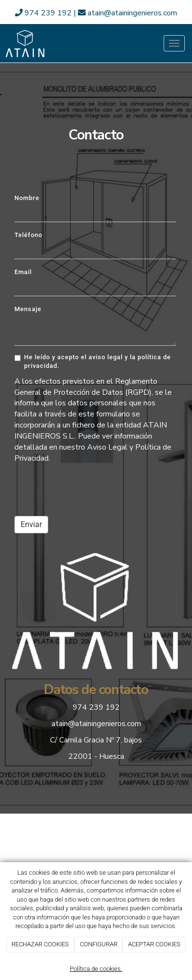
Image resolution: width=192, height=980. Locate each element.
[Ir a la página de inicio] (25, 43)
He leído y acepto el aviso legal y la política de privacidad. (93, 361)
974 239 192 (44, 13)
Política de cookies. (96, 969)
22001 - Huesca (96, 756)
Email (23, 272)
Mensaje (28, 309)
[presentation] (88, 490)
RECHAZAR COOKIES (40, 944)
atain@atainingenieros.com (128, 13)
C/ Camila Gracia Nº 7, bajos (96, 740)
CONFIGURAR (99, 944)
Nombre (27, 198)
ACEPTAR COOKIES (154, 944)
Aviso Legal (107, 447)
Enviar (31, 524)
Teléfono (28, 235)
